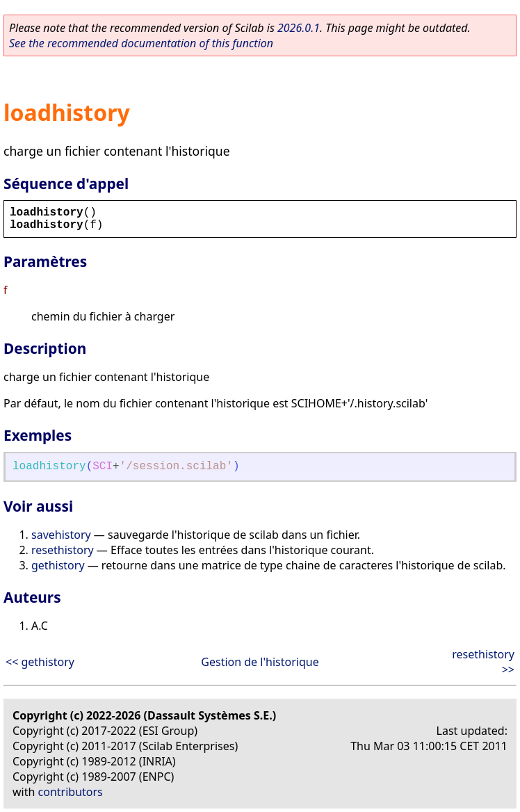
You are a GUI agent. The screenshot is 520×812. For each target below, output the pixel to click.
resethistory (63, 550)
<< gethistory (40, 662)
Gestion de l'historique (260, 662)
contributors (71, 792)
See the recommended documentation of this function (141, 43)
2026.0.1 (299, 28)
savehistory (61, 535)
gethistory (58, 565)
